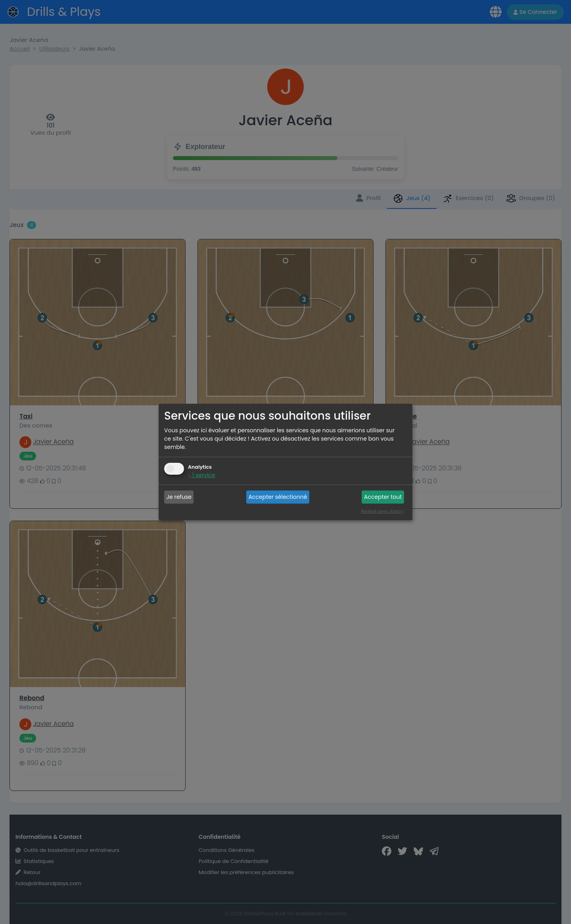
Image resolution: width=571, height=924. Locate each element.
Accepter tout (383, 497)
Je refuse (179, 497)
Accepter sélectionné (278, 497)
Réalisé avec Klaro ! (382, 511)
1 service (202, 475)
